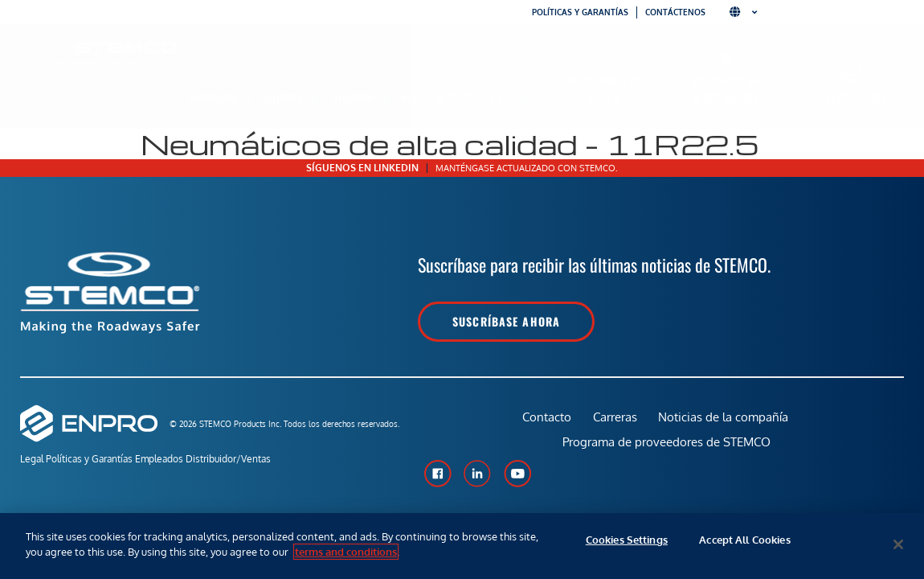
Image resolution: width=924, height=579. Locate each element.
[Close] (898, 544)
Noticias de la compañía (726, 423)
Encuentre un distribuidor (726, 89)
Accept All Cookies (744, 544)
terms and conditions (346, 552)
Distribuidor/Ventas (269, 460)
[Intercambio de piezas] (603, 58)
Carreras (614, 423)
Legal (32, 460)
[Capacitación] (852, 75)
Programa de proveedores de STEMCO (667, 460)
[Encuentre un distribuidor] (726, 58)
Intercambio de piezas (603, 89)
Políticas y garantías (580, 12)
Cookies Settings (627, 544)
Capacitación (852, 98)
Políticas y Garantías (103, 460)
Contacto (544, 423)
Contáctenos (675, 12)
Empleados (186, 460)
